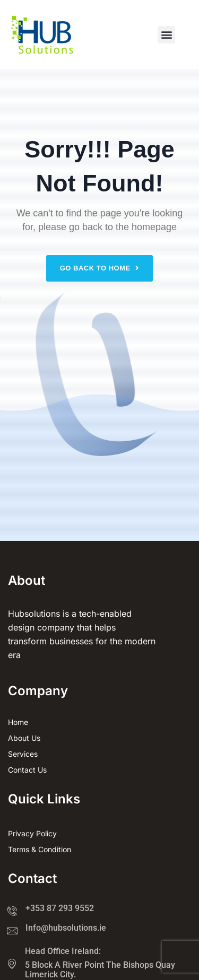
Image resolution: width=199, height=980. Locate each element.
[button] (166, 35)
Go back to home (100, 268)
